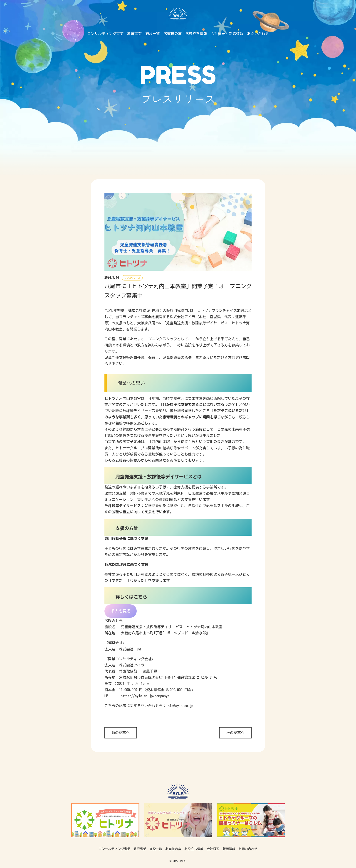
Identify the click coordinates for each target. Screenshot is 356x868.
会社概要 (218, 34)
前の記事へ (121, 733)
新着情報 (236, 34)
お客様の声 (173, 34)
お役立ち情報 (196, 34)
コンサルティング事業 (105, 34)
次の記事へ (235, 733)
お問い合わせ (258, 34)
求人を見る (121, 611)
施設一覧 (153, 34)
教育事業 (134, 34)
